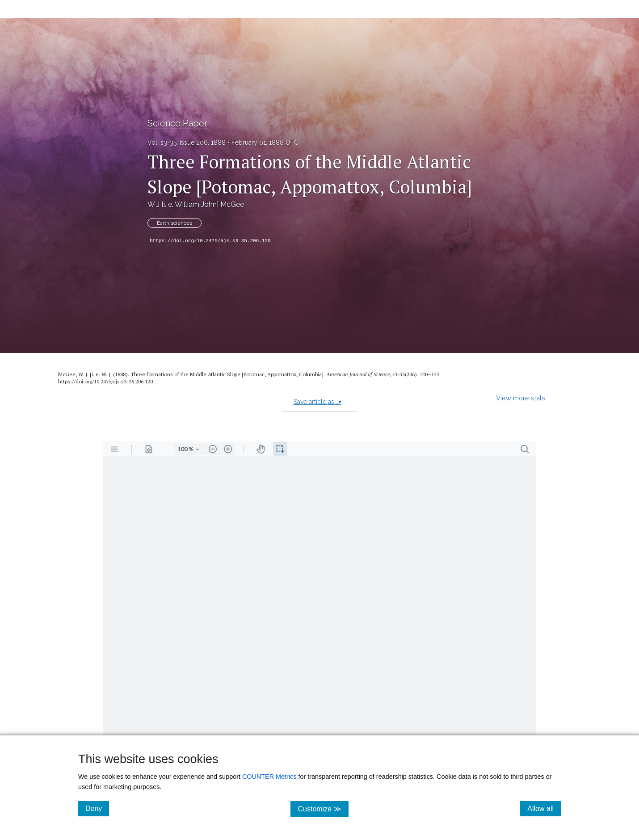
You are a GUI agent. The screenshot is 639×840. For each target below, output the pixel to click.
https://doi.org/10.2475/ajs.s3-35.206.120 (210, 241)
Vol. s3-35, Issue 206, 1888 (187, 143)
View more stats (521, 398)
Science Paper (177, 123)
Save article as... (317, 402)
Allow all (544, 808)
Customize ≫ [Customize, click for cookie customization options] (323, 808)
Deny (97, 808)
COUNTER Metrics (269, 777)
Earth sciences (174, 223)
